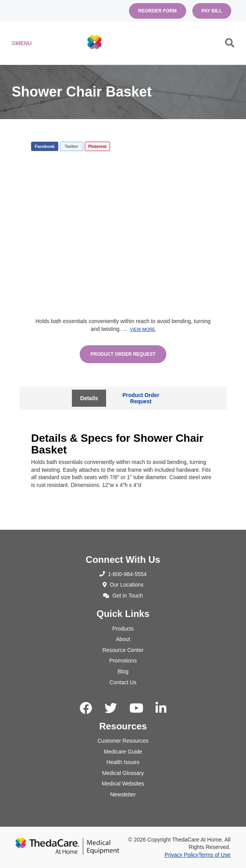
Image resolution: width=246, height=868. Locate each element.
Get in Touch (123, 596)
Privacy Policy (181, 855)
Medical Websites (123, 784)
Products (123, 629)
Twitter (71, 146)
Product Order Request (123, 354)
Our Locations (123, 585)
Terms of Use (215, 855)
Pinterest (97, 146)
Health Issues (123, 762)
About (123, 639)
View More (142, 329)
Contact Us (123, 682)
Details (89, 398)
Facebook (44, 146)
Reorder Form (158, 11)
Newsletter (123, 794)
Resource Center (123, 650)
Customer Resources (123, 741)
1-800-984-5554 (123, 574)
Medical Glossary (123, 773)
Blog (123, 671)
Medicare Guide (123, 752)
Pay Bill (212, 11)
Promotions (123, 661)
